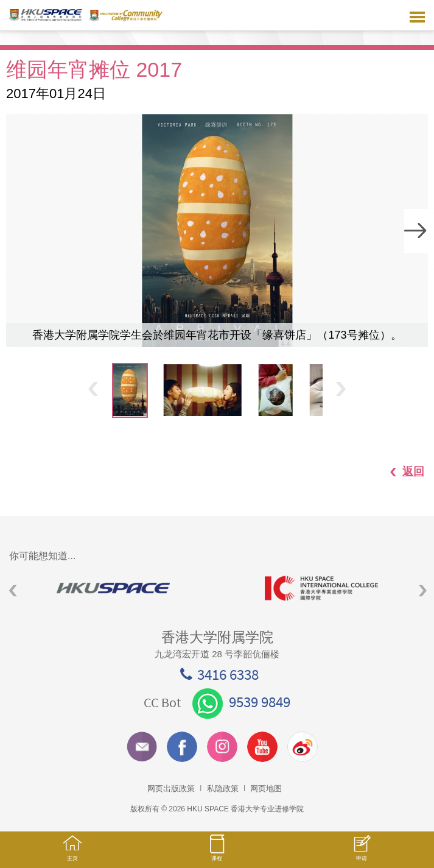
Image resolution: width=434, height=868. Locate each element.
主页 (72, 854)
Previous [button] (93, 389)
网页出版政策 (171, 789)
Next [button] (416, 231)
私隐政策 (223, 789)
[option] (217, 231)
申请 (362, 854)
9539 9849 (241, 702)
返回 (401, 471)
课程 (217, 853)
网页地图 (266, 789)
